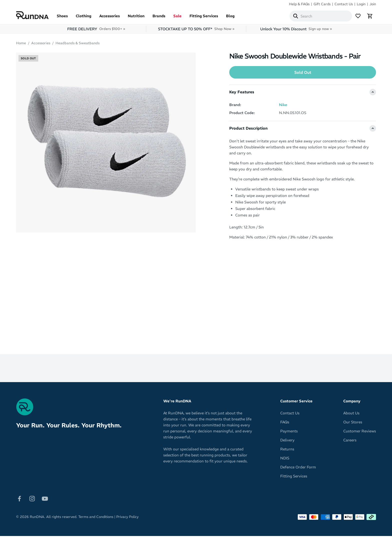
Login (361, 4)
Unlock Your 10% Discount (296, 31)
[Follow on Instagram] (32, 500)
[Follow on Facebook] (19, 500)
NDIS (285, 460)
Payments (289, 433)
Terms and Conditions (96, 519)
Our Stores (353, 424)
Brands (159, 18)
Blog (230, 18)
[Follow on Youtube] (45, 500)
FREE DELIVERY (96, 31)
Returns (287, 451)
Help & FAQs (299, 4)
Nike (283, 107)
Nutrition (136, 18)
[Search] (295, 17)
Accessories (109, 18)
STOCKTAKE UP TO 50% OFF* (196, 31)
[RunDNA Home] (32, 16)
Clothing (83, 18)
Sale (177, 18)
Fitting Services (204, 18)
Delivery (287, 442)
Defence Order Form (298, 469)
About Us (351, 415)
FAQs (285, 424)
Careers (350, 442)
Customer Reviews (360, 433)
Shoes (62, 18)
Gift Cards (322, 4)
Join (373, 4)
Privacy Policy (127, 519)
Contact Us (344, 4)
